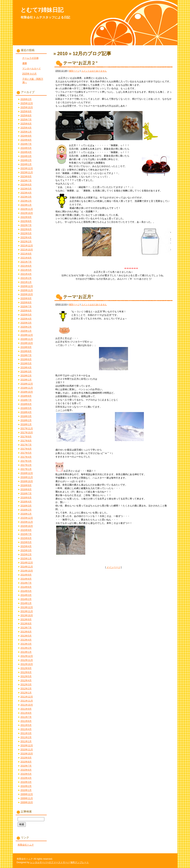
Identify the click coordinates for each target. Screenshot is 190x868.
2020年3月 (26, 323)
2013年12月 (27, 607)
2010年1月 (26, 790)
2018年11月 (27, 388)
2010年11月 (27, 750)
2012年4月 (26, 680)
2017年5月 (26, 453)
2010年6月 (26, 770)
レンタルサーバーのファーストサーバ (50, 862)
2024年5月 (26, 148)
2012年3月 (26, 685)
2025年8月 (26, 116)
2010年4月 (26, 778)
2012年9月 (26, 668)
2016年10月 (27, 481)
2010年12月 (27, 745)
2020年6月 (26, 311)
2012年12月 (27, 656)
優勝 (25, 63)
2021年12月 (27, 246)
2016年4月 (26, 502)
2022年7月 (26, 225)
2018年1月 (26, 424)
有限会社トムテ (26, 845)
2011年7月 (26, 717)
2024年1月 (26, 164)
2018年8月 (26, 396)
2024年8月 (26, 140)
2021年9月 (26, 254)
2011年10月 (27, 705)
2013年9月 (26, 620)
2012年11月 (27, 660)
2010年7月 (26, 766)
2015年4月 (26, 546)
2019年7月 (26, 355)
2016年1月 (26, 514)
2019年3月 (26, 372)
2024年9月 (26, 136)
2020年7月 (26, 307)
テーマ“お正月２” (80, 63)
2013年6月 (26, 632)
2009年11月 (27, 798)
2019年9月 (26, 347)
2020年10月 (27, 294)
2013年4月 (26, 640)
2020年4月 (26, 319)
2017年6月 (26, 449)
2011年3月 (26, 733)
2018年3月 (26, 416)
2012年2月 (26, 689)
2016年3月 (26, 506)
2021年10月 (27, 250)
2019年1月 (26, 380)
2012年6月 (26, 672)
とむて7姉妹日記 (42, 10)
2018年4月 (26, 412)
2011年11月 (27, 701)
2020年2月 (26, 327)
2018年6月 (26, 404)
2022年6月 (26, 229)
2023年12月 (27, 168)
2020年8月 (26, 302)
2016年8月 (26, 489)
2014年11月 (27, 567)
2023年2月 (26, 201)
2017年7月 (26, 445)
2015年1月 (26, 559)
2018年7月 (26, 400)
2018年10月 (27, 392)
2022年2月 (26, 242)
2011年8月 (26, 713)
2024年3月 (26, 156)
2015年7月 (26, 534)
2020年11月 (27, 290)
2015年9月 (26, 530)
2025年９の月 (30, 74)
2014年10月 (27, 571)
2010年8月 (26, 762)
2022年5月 (26, 233)
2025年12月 (27, 103)
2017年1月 (26, 469)
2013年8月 (26, 624)
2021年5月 (26, 270)
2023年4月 (26, 193)
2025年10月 (27, 107)
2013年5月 (26, 636)
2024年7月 (26, 144)
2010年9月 (26, 758)
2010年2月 (26, 786)
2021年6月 (26, 266)
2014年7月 (26, 583)
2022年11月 (27, 209)
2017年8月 (26, 441)
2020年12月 (27, 286)
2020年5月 (26, 315)
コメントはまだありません (94, 71)
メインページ (113, 567)
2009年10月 (27, 802)
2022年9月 (26, 217)
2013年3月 (26, 644)
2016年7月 (26, 494)
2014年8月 (26, 579)
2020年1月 (26, 331)
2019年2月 (26, 376)
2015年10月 (27, 526)
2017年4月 (26, 457)
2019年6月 (26, 359)
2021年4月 (26, 274)
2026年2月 (26, 99)
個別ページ (74, 71)
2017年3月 (26, 461)
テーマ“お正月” (78, 297)
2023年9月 (26, 177)
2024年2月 (26, 160)
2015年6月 (26, 538)
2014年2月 (26, 599)
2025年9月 (26, 111)
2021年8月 (26, 258)
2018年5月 (26, 408)
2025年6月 (26, 124)
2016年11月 (27, 477)
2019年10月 (27, 343)
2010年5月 (26, 774)
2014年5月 (26, 591)
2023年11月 (27, 172)
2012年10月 (27, 664)
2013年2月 (26, 648)
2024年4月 (26, 152)
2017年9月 (26, 437)
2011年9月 (26, 709)
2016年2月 (26, 510)
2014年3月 (26, 595)
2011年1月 (26, 741)
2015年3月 (26, 550)
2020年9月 (26, 298)
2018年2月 (26, 420)
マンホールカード (32, 69)
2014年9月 (26, 575)
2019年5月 (26, 363)
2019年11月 (27, 339)
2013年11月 (27, 611)
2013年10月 (27, 615)
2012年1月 (26, 693)
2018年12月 (27, 384)
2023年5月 (26, 189)
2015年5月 (26, 542)
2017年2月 (26, 465)
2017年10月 (27, 433)
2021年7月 (26, 262)
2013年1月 (26, 652)
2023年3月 (26, 197)
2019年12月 (27, 335)
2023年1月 (26, 205)
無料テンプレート (80, 862)
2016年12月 (27, 473)
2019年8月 (26, 351)
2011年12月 (27, 697)
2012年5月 (26, 676)
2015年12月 (27, 518)
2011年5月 (26, 725)
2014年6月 (26, 587)
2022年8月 (26, 221)
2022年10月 (27, 213)
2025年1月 (26, 132)
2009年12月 (27, 794)
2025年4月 (26, 128)
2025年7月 (26, 120)
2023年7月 (26, 181)
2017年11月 (27, 428)
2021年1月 (26, 282)
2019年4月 (26, 368)
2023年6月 (26, 185)
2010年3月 (26, 782)
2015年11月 (27, 522)
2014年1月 (26, 603)
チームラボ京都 (30, 58)
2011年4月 (26, 729)
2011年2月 (26, 737)
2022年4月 (26, 237)
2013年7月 (26, 628)
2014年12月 (27, 563)
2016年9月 (26, 485)
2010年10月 (27, 754)
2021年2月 (26, 278)
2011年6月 (26, 721)
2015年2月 (26, 554)
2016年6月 (26, 498)
